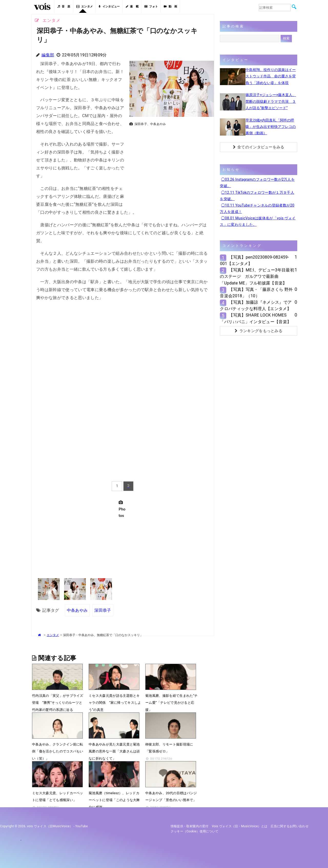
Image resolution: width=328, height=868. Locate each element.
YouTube (82, 826)
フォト (151, 7)
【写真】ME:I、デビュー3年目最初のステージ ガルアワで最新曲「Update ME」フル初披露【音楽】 (257, 276)
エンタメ (85, 7)
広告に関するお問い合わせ (290, 826)
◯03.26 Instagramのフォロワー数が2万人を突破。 (257, 183)
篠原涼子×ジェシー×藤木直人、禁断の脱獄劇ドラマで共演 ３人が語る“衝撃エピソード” (271, 101)
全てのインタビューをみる (259, 147)
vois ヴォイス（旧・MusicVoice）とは (240, 826)
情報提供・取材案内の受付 (190, 826)
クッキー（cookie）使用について (195, 831)
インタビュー (109, 7)
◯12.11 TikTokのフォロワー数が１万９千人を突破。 (257, 196)
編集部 (48, 55)
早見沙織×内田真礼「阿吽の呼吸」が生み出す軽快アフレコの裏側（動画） (271, 127)
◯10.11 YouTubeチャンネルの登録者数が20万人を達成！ (257, 208)
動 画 (170, 7)
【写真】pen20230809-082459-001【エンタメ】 (254, 260)
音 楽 (64, 7)
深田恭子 (103, 610)
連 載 (132, 7)
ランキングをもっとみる (259, 331)
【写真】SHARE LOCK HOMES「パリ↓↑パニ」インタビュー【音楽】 (255, 318)
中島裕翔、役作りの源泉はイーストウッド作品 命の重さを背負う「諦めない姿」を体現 (271, 76)
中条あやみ (77, 610)
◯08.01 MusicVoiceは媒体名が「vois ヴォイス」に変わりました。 (258, 221)
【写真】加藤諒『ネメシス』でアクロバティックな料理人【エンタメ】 (256, 305)
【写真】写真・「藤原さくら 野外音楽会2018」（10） (256, 293)
